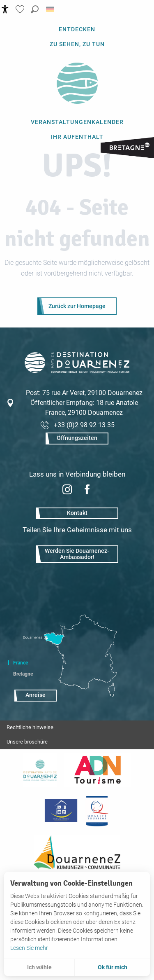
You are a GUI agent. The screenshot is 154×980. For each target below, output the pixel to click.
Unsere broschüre (27, 742)
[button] (35, 9)
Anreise (36, 695)
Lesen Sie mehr (29, 948)
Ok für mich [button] (113, 967)
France (21, 663)
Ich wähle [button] (39, 967)
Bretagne (23, 674)
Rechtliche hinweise (30, 727)
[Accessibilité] (5, 9)
